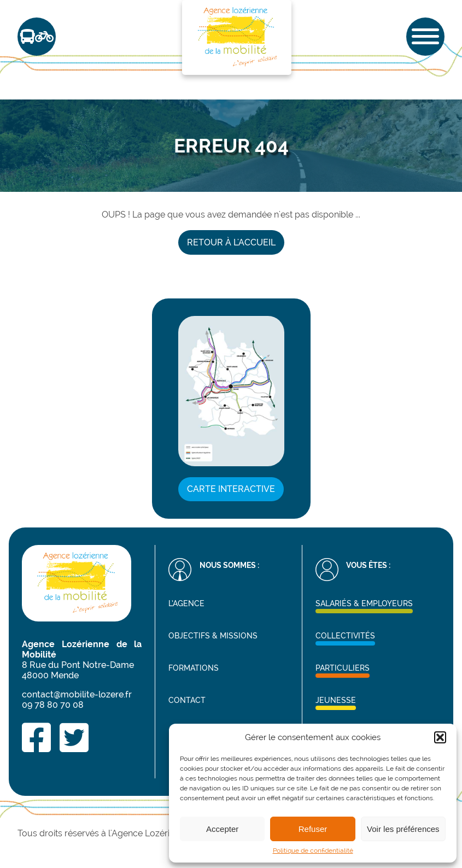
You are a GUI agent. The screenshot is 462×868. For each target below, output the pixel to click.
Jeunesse (336, 700)
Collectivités (345, 635)
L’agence (186, 603)
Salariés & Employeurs (364, 603)
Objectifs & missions (213, 635)
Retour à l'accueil (231, 242)
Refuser (313, 829)
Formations (194, 668)
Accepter (222, 829)
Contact (187, 700)
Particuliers (343, 668)
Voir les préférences (403, 829)
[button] (440, 737)
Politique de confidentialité (313, 851)
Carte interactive (231, 489)
